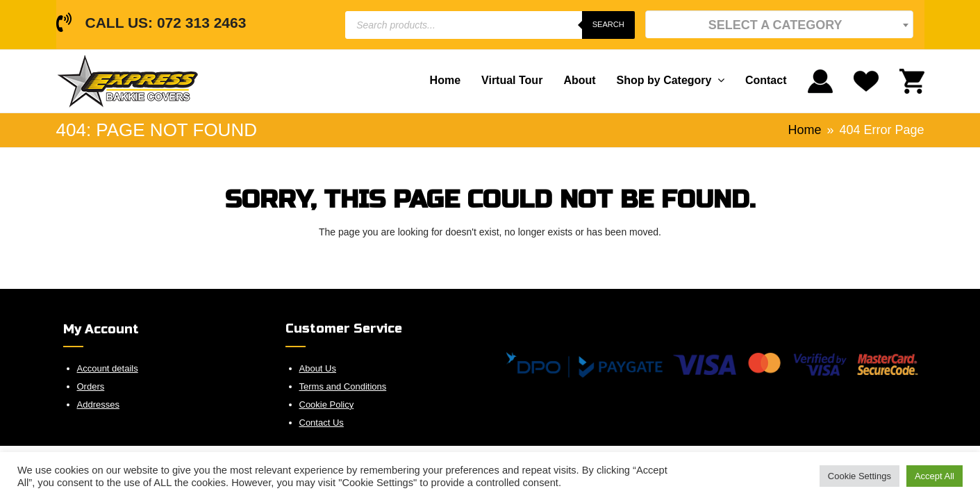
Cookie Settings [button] (859, 476)
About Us (318, 368)
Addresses (98, 405)
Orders (91, 386)
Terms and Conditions (343, 386)
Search (608, 24)
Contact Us (322, 423)
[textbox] (780, 25)
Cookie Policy (327, 405)
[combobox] (780, 24)
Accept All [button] (935, 476)
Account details (108, 368)
